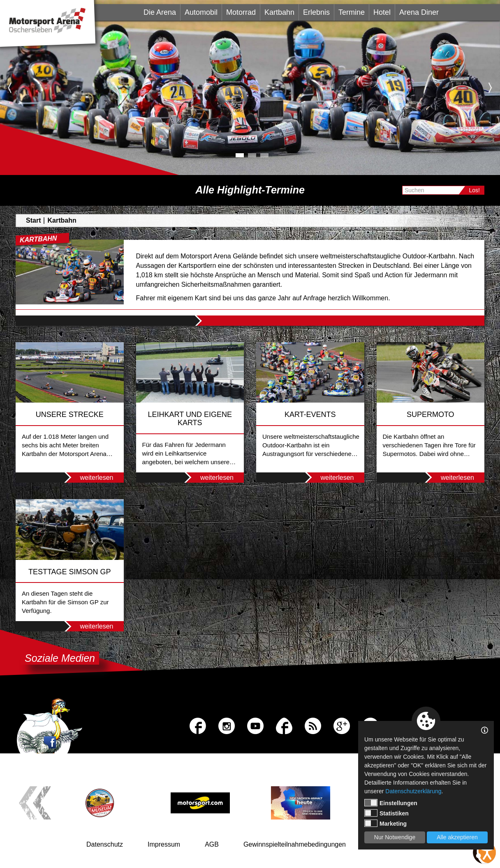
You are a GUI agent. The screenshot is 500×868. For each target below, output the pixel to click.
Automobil (201, 12)
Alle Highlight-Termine (250, 190)
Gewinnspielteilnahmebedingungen (295, 844)
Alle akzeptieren (457, 837)
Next (490, 87)
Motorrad (241, 12)
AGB (212, 844)
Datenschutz (105, 844)
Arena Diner (419, 12)
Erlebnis (316, 12)
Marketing (385, 823)
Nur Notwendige (395, 837)
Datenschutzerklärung (413, 791)
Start (33, 220)
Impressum (164, 844)
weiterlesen (87, 478)
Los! (475, 190)
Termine (352, 12)
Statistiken (387, 813)
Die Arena (160, 12)
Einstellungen (391, 803)
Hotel (382, 12)
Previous (10, 87)
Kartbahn (279, 12)
